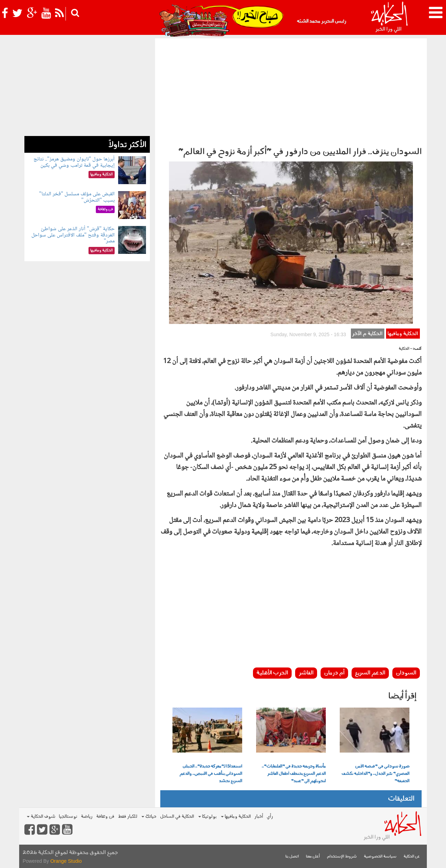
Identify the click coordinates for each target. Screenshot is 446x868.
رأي (270, 817)
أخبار (259, 817)
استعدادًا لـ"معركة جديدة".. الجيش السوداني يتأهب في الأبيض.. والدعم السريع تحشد (211, 774)
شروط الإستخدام (342, 857)
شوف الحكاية (41, 817)
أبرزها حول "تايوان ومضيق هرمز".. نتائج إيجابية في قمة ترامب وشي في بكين (74, 162)
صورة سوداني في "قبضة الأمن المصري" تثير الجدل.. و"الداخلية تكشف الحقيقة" (375, 774)
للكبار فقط (128, 817)
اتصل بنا (292, 857)
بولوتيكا (207, 817)
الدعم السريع (370, 673)
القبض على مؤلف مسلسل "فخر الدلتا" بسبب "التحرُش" (77, 197)
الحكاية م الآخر (367, 334)
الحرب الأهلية (272, 673)
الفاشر (306, 673)
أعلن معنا (313, 857)
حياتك (149, 817)
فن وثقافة (105, 817)
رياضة (87, 817)
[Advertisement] (291, 91)
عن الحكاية (412, 857)
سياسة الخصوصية (380, 857)
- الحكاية (405, 349)
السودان (406, 673)
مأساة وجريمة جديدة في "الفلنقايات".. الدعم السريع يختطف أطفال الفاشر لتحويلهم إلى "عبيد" (294, 774)
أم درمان (334, 673)
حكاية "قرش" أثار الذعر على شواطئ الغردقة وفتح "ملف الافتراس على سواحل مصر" (73, 235)
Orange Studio (66, 861)
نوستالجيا (68, 817)
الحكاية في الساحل (177, 817)
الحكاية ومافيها (403, 334)
